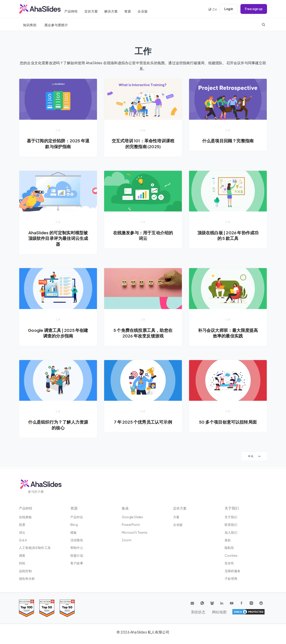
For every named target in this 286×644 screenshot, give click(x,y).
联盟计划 (77, 555)
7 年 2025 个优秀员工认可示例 (143, 422)
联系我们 (231, 525)
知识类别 (30, 25)
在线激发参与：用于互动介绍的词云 (143, 236)
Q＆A (23, 540)
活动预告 (77, 540)
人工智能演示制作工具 (35, 548)
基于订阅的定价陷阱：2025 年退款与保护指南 (58, 143)
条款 (228, 540)
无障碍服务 (232, 571)
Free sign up (253, 9)
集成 (125, 508)
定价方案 (96, 10)
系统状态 (237, 612)
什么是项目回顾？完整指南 (228, 141)
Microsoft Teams (135, 532)
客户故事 (77, 563)
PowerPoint (131, 525)
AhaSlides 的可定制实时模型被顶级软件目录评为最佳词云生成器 (58, 238)
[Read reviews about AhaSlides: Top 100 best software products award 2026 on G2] (26, 608)
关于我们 (231, 517)
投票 (22, 525)
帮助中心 (77, 548)
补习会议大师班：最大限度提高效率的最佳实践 (228, 333)
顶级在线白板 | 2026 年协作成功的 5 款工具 (228, 236)
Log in (227, 9)
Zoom (127, 540)
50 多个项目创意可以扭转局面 (228, 422)
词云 (22, 532)
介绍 (143, 130)
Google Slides (132, 517)
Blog (74, 525)
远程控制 (25, 571)
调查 (22, 555)
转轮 (22, 563)
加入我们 (231, 532)
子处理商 (231, 578)
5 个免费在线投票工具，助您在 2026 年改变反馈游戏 (143, 333)
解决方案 (118, 10)
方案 (176, 517)
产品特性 (75, 10)
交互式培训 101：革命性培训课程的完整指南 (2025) (143, 143)
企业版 (152, 10)
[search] (264, 24)
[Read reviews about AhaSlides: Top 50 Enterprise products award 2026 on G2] (67, 608)
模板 (74, 532)
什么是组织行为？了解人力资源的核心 (58, 425)
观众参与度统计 (56, 25)
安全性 (229, 563)
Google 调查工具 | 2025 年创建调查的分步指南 (58, 333)
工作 (58, 130)
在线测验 (25, 517)
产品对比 (77, 517)
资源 (136, 10)
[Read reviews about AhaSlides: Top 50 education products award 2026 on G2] (47, 608)
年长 (254, 457)
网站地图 (256, 612)
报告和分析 (27, 578)
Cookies (231, 555)
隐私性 (229, 548)
